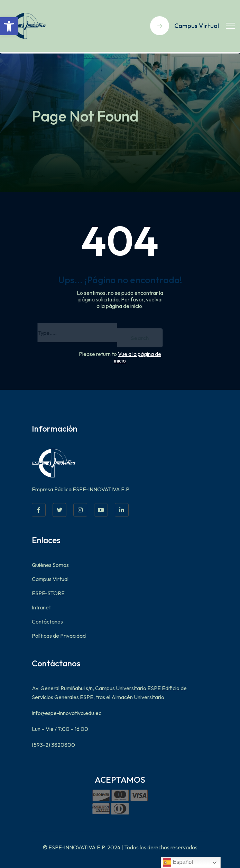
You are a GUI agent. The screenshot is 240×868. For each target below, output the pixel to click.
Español (178, 862)
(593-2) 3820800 (53, 745)
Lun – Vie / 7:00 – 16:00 (60, 729)
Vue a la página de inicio (138, 357)
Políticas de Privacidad (59, 636)
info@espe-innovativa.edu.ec (67, 713)
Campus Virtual (50, 579)
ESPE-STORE (48, 593)
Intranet (41, 607)
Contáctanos (47, 621)
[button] (9, 26)
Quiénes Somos (50, 565)
